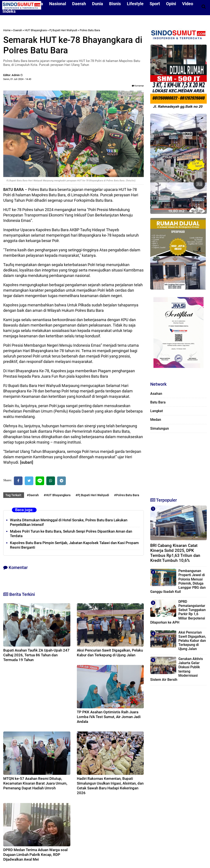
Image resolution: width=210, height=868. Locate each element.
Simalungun (160, 428)
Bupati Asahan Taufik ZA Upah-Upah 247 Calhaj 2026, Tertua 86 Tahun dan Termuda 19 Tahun (36, 655)
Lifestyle (135, 4)
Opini (171, 4)
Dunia (98, 4)
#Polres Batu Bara (127, 495)
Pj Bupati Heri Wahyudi (63, 30)
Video (188, 4)
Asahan (156, 394)
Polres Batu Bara (90, 30)
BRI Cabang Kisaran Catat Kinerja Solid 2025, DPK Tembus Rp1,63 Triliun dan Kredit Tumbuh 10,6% (175, 553)
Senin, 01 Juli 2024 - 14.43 (17, 79)
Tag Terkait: (14, 495)
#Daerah (33, 495)
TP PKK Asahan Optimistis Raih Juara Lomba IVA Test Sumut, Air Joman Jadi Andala (109, 717)
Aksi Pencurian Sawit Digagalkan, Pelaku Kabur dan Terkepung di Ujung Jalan (192, 641)
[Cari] (204, 7)
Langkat (157, 411)
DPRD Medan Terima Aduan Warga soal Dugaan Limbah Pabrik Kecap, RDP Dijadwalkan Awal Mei (35, 855)
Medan (156, 420)
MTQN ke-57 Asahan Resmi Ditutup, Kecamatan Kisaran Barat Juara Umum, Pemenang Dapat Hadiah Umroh (35, 783)
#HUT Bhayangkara (57, 495)
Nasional (58, 4)
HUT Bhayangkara (36, 30)
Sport (155, 4)
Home (7, 30)
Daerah (79, 4)
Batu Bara (158, 402)
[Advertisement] (178, 463)
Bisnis (115, 4)
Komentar (138, 86)
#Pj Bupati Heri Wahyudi (92, 495)
